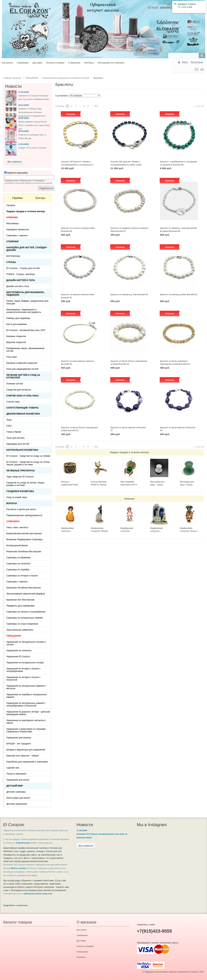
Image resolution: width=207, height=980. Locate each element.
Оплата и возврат (55, 63)
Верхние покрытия (16, 342)
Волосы (12, 503)
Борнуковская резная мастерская (24, 533)
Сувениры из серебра (18, 570)
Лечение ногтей (15, 384)
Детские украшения (17, 804)
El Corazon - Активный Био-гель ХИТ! (26, 330)
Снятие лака (13, 402)
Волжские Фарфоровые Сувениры (24, 539)
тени (16, 851)
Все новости (15, 162)
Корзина (182, 4)
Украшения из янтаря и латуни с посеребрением (23, 670)
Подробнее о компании (15, 905)
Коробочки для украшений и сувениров (27, 762)
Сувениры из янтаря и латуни (22, 576)
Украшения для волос (18, 780)
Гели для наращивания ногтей (22, 369)
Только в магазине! (16, 774)
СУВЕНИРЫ (13, 521)
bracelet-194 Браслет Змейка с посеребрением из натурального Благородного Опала (77, 165)
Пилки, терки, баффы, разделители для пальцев (27, 302)
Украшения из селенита (19, 650)
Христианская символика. (20, 630)
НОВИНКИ (12, 217)
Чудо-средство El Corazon (20, 477)
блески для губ (54, 851)
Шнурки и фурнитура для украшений (26, 750)
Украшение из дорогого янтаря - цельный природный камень (28, 713)
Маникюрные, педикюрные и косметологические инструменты (24, 311)
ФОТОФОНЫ (13, 256)
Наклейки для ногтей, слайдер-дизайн (27, 249)
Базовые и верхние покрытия (22, 363)
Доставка (37, 63)
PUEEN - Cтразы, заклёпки (21, 274)
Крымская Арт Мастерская (20, 600)
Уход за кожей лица (17, 497)
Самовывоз (23, 63)
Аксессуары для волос (18, 798)
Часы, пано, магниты (17, 527)
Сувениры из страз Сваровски (22, 624)
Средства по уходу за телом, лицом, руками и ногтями (26, 484)
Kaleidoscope (23, 843)
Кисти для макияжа (17, 324)
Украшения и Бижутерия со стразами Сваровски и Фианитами (26, 730)
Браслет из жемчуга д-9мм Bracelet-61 (179, 294)
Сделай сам (13, 768)
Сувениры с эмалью (17, 235)
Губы (9, 426)
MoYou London (19, 868)
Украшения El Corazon (18, 656)
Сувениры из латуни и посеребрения (26, 612)
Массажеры (13, 223)
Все (96, 106)
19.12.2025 (23, 105)
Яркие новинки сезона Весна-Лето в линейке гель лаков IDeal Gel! (34, 125)
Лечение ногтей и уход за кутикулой (23, 376)
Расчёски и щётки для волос (21, 509)
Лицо (9, 420)
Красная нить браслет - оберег (23, 756)
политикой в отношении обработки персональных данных (28, 183)
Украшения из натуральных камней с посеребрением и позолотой (26, 704)
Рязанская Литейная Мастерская (24, 551)
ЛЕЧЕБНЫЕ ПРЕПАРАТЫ (20, 471)
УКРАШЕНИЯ (14, 636)
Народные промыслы (18, 229)
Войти (185, 62)
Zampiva (11, 205)
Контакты (89, 63)
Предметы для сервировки (20, 606)
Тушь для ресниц (15, 438)
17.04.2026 (23, 92)
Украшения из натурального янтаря (25, 663)
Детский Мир (15, 786)
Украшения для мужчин (19, 738)
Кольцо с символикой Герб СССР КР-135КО (70, 485)
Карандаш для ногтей (18, 444)
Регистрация (197, 62)
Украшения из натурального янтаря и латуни (26, 643)
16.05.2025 (23, 118)
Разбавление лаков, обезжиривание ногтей (25, 350)
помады (40, 851)
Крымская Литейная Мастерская (23, 588)
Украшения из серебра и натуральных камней (27, 696)
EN (202, 69)
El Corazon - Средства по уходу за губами (28, 456)
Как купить (7, 63)
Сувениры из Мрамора (18, 557)
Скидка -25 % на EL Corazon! (32, 148)
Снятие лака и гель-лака (23, 396)
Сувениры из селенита (18, 564)
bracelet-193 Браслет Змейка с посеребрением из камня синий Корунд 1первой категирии (126, 165)
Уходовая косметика (20, 491)
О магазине (74, 63)
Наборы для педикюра (18, 318)
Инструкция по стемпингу (111, 63)
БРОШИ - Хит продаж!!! (19, 744)
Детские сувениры (16, 792)
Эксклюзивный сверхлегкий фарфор (26, 594)
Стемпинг (13, 241)
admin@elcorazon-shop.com (38, 894)
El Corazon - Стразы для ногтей (23, 268)
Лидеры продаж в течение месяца (129, 452)
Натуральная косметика (22, 450)
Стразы (11, 262)
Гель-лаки (12, 357)
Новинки (129, 499)
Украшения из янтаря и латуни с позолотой (23, 678)
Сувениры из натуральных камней (24, 618)
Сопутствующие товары (22, 408)
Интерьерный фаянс (17, 545)
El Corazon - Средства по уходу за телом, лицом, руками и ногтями (28, 463)
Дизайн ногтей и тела (21, 280)
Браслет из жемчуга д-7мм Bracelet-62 (129, 294)
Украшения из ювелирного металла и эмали (26, 722)
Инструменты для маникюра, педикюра (25, 294)
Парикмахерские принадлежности (24, 515)
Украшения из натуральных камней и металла (26, 687)
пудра (23, 851)
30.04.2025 (23, 131)
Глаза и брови (14, 432)
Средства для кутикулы (19, 390)
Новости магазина (16, 173)
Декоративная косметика (23, 414)
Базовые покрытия (16, 336)
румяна (31, 851)
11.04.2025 (23, 144)
